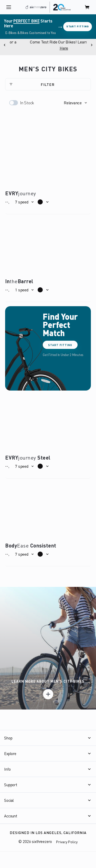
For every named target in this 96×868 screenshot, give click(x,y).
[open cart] (87, 7)
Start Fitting (78, 26)
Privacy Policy (67, 842)
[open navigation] (9, 7)
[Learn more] (48, 694)
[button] (75, 103)
